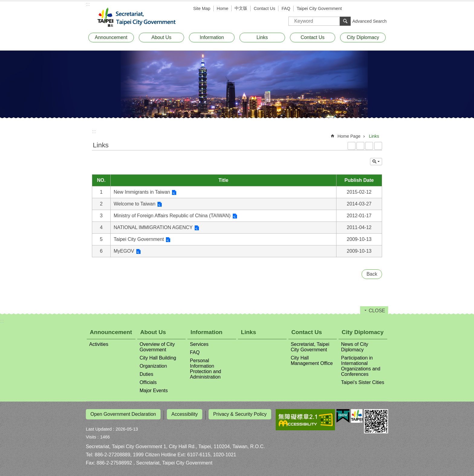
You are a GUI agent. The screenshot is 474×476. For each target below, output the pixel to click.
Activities (99, 344)
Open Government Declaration (123, 414)
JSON (369, 146)
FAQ (286, 8)
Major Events (154, 391)
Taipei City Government (319, 8)
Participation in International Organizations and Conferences (361, 366)
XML (360, 146)
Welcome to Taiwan (135, 204)
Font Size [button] (373, 9)
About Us (161, 37)
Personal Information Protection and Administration (205, 369)
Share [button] (382, 9)
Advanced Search (369, 21)
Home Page (349, 136)
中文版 (241, 8)
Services (199, 344)
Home (222, 8)
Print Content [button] (378, 146)
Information (212, 37)
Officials (148, 382)
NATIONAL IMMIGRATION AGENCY (153, 227)
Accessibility (185, 414)
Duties (146, 374)
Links (262, 37)
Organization (153, 366)
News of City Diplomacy (355, 347)
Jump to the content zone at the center (3, 3)
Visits (91, 435)
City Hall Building (158, 358)
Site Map (202, 8)
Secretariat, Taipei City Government (140, 18)
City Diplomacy (363, 37)
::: (88, 4)
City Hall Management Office (312, 361)
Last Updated (99, 427)
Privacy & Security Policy (240, 414)
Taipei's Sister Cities (363, 382)
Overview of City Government (157, 347)
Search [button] (345, 21)
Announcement (111, 37)
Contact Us (264, 8)
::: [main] (94, 131)
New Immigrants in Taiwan (142, 192)
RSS (352, 146)
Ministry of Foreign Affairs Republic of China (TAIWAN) (172, 216)
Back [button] (372, 274)
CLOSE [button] (376, 162)
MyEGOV (124, 251)
